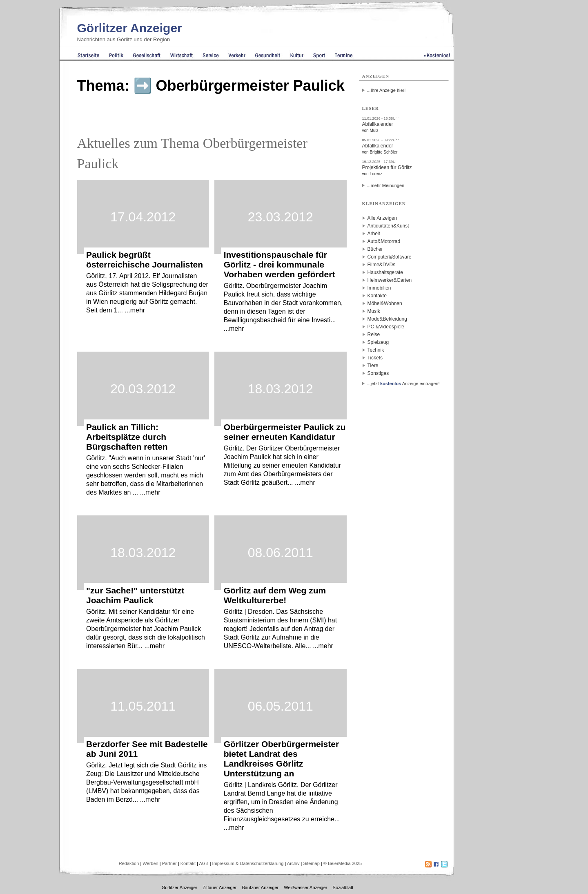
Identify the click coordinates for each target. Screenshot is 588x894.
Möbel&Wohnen (385, 303)
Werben (150, 863)
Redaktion (129, 863)
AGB (204, 863)
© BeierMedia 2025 (343, 863)
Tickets (375, 358)
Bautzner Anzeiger (260, 887)
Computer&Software (390, 257)
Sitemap (311, 863)
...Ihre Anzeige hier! (386, 90)
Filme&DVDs (382, 265)
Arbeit (374, 234)
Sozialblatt (343, 887)
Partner (169, 863)
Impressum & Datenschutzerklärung (248, 863)
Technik (376, 350)
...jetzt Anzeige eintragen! (403, 383)
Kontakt (188, 863)
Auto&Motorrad (384, 241)
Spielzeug (378, 342)
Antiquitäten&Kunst (388, 226)
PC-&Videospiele (386, 327)
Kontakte (377, 296)
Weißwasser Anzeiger (305, 887)
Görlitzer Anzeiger (130, 28)
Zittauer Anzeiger (219, 887)
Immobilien (379, 288)
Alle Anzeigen (382, 218)
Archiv (293, 863)
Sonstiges (378, 373)
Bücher (375, 249)
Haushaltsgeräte (385, 272)
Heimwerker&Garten (390, 280)
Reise (374, 334)
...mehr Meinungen (386, 185)
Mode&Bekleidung (387, 319)
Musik (374, 311)
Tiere (373, 366)
